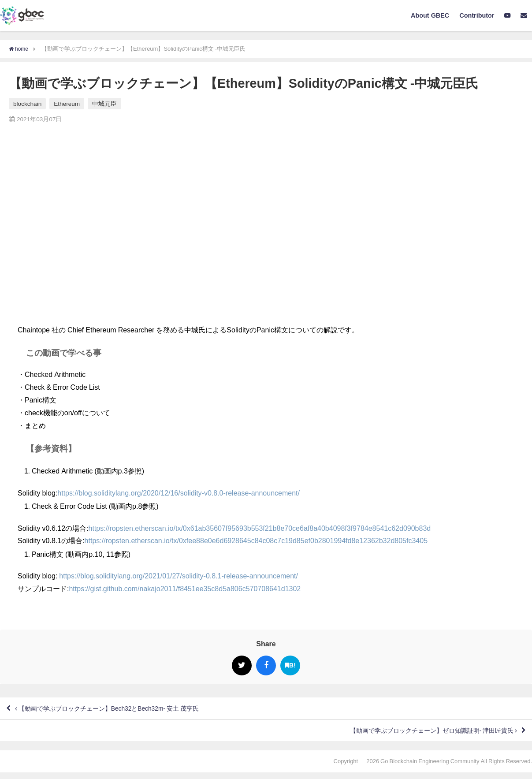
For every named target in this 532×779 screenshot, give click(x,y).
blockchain (27, 104)
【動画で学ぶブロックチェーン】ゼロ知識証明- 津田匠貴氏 (420, 735)
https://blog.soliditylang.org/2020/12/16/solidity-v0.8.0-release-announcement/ (179, 492)
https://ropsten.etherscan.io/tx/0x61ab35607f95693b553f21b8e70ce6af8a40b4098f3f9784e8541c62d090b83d (260, 528)
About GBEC (430, 15)
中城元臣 (104, 104)
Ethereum (67, 104)
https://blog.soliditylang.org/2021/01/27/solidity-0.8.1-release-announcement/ (179, 576)
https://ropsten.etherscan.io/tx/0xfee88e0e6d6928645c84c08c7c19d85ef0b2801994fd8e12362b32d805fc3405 (256, 540)
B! (290, 665)
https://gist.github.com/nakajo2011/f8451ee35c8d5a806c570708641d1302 (185, 589)
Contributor (477, 15)
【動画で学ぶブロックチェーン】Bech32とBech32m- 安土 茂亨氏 (122, 710)
